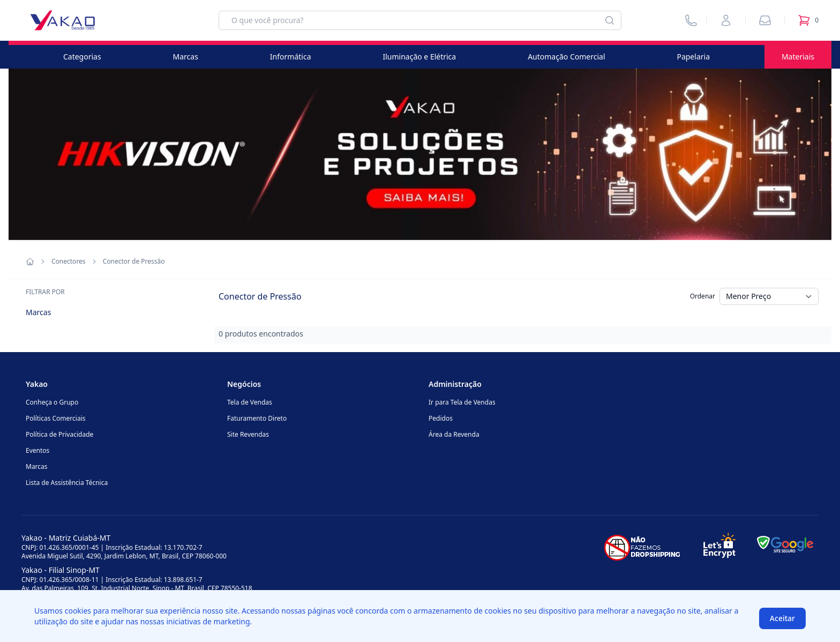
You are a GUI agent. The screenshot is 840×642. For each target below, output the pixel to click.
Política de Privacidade (59, 434)
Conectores (69, 262)
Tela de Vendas (250, 402)
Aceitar (782, 618)
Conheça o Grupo (52, 402)
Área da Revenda (454, 434)
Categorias (82, 57)
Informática (291, 57)
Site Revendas (248, 434)
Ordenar (703, 296)
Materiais (798, 57)
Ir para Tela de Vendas (462, 402)
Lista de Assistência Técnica (67, 483)
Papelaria (693, 57)
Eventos (37, 450)
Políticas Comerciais (55, 418)
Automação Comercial (566, 57)
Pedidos (441, 418)
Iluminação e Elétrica (419, 57)
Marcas (186, 57)
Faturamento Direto (257, 418)
